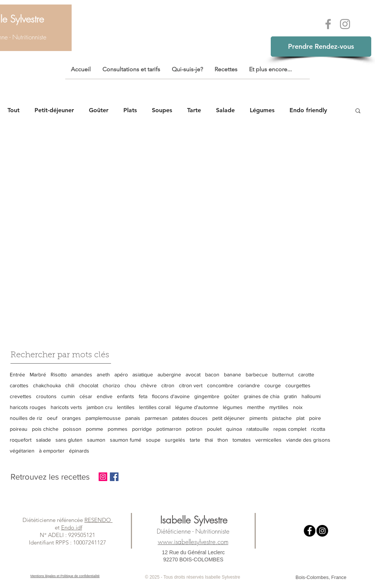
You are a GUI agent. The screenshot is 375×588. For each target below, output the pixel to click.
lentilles (126, 407)
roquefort (21, 440)
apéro (121, 374)
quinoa (234, 429)
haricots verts (66, 407)
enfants (126, 396)
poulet (214, 429)
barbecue (257, 374)
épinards (79, 451)
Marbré (38, 374)
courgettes (298, 385)
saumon (96, 440)
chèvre (149, 385)
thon (223, 440)
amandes (82, 374)
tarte (195, 440)
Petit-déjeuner (54, 110)
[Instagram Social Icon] (103, 477)
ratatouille (258, 429)
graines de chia (262, 396)
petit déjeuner (229, 418)
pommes (118, 429)
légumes (233, 407)
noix (298, 407)
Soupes (162, 110)
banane (232, 374)
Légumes (262, 110)
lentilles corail (155, 407)
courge (273, 385)
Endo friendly (308, 110)
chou (130, 385)
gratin (290, 396)
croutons (46, 396)
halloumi (311, 396)
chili (70, 385)
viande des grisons (308, 440)
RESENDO (98, 520)
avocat (193, 374)
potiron (194, 429)
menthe (256, 407)
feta (143, 396)
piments (259, 418)
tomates (242, 440)
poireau (19, 429)
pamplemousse (103, 418)
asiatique (143, 374)
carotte (306, 374)
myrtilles (279, 407)
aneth (103, 374)
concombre (220, 385)
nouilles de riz (26, 418)
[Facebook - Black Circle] (310, 531)
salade (43, 440)
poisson (72, 429)
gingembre (207, 396)
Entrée (17, 374)
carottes (19, 385)
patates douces (190, 418)
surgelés (175, 440)
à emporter (52, 451)
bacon (212, 374)
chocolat (88, 385)
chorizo (111, 385)
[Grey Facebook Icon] (328, 24)
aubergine (169, 374)
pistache (282, 418)
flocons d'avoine (171, 396)
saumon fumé (126, 440)
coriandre (249, 385)
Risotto (59, 374)
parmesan (156, 418)
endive (105, 396)
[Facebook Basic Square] (114, 477)
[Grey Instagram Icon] (345, 24)
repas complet (290, 429)
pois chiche (45, 429)
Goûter (99, 110)
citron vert (191, 385)
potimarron (169, 429)
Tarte (194, 110)
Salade (225, 110)
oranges (71, 418)
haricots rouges (28, 407)
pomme (94, 429)
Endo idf (72, 527)
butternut (283, 374)
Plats (130, 110)
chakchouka (47, 385)
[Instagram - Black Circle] (322, 531)
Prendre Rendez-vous (321, 46)
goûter (232, 396)
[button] (358, 111)
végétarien (22, 451)
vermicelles (268, 440)
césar (86, 396)
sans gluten (69, 440)
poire (315, 418)
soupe (153, 440)
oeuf (52, 418)
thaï (209, 440)
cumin (68, 396)
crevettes (21, 396)
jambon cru (100, 407)
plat (300, 418)
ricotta (318, 429)
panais (133, 418)
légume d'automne (197, 407)
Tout (13, 110)
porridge (142, 429)
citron (168, 385)
